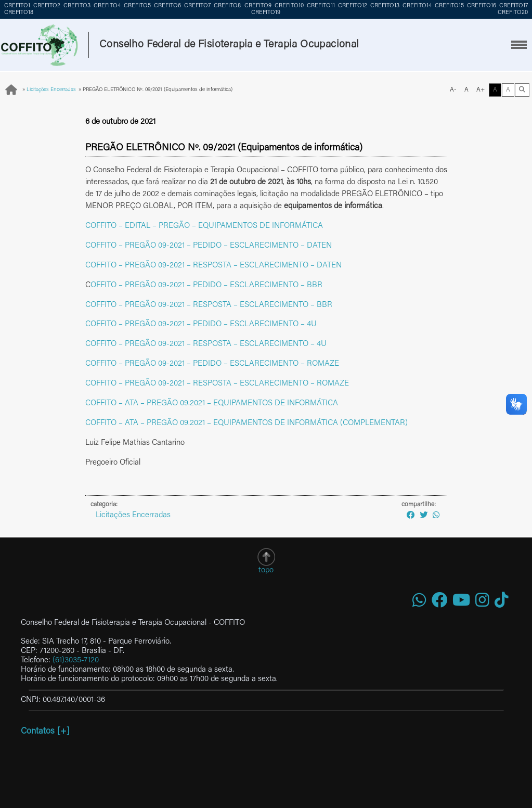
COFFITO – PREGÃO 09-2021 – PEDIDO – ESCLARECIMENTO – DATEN (209, 246)
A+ (481, 90)
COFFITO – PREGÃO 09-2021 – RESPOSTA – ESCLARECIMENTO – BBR (209, 305)
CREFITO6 (167, 6)
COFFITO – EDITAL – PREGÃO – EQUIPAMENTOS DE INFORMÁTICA (204, 226)
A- (453, 90)
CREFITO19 (266, 13)
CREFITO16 (482, 6)
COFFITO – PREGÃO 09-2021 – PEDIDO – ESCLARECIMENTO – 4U (201, 324)
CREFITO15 (449, 6)
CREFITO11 (321, 6)
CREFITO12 (353, 6)
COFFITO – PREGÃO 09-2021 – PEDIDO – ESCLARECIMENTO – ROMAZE (212, 364)
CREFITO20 (513, 13)
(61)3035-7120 (76, 660)
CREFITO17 (514, 6)
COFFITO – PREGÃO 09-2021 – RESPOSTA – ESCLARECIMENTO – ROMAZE (217, 384)
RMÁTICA (321, 403)
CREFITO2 (47, 6)
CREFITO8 (227, 6)
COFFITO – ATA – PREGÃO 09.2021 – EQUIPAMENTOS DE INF (192, 403)
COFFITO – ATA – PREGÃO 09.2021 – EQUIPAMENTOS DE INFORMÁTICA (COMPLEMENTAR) (246, 423)
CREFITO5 (137, 6)
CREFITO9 (258, 6)
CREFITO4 (107, 6)
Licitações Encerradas (51, 90)
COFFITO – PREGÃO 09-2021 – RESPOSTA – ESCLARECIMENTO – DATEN (213, 266)
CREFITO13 (385, 6)
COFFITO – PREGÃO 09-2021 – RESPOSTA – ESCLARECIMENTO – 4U (206, 344)
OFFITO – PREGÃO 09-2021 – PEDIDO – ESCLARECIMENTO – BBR (206, 285)
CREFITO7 (197, 6)
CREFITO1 (17, 6)
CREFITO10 (289, 6)
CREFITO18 (19, 13)
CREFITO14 (417, 6)
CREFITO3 (77, 6)
